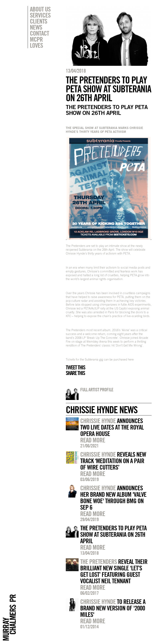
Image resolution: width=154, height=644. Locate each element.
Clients (38, 21)
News (36, 27)
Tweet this (75, 367)
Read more (93, 440)
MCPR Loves (36, 42)
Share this (75, 373)
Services (40, 15)
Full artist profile (97, 389)
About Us (40, 9)
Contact (39, 33)
